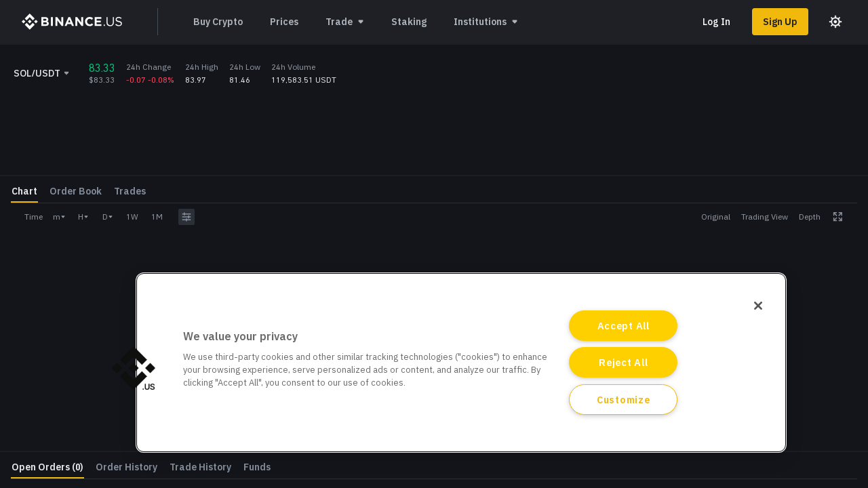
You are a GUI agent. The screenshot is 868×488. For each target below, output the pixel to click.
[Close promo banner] (816, 60)
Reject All (623, 362)
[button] (134, 368)
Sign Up (780, 22)
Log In (716, 22)
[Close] (758, 306)
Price (692, 231)
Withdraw (814, 394)
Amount (698, 264)
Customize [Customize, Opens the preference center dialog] (623, 400)
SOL (849, 271)
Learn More (764, 60)
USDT (846, 239)
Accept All (624, 326)
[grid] (574, 191)
